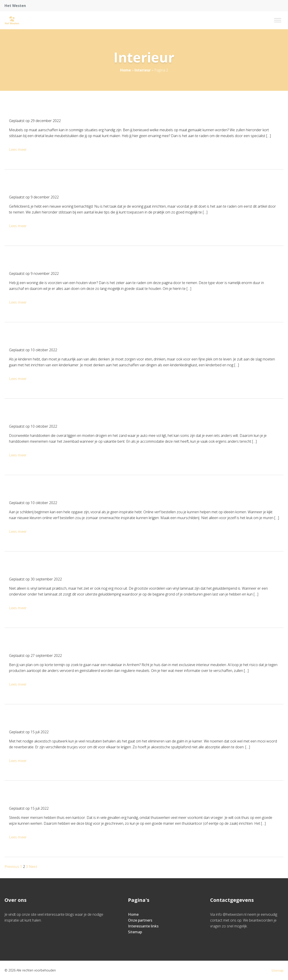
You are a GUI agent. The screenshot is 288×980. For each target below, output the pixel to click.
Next (33, 867)
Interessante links (143, 926)
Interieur (143, 70)
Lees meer (18, 149)
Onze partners (140, 920)
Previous (12, 867)
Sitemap (135, 932)
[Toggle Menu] (278, 20)
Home (126, 70)
